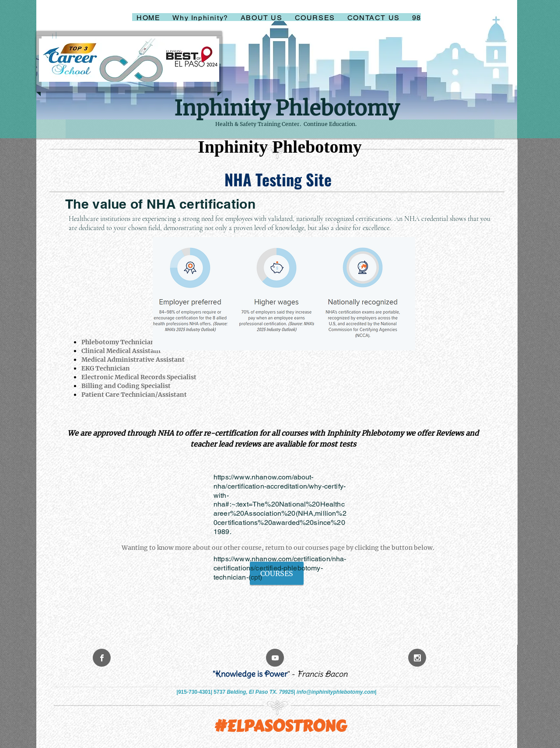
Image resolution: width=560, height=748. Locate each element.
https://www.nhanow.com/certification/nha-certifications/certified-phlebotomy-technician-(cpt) (280, 568)
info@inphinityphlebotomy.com (336, 692)
